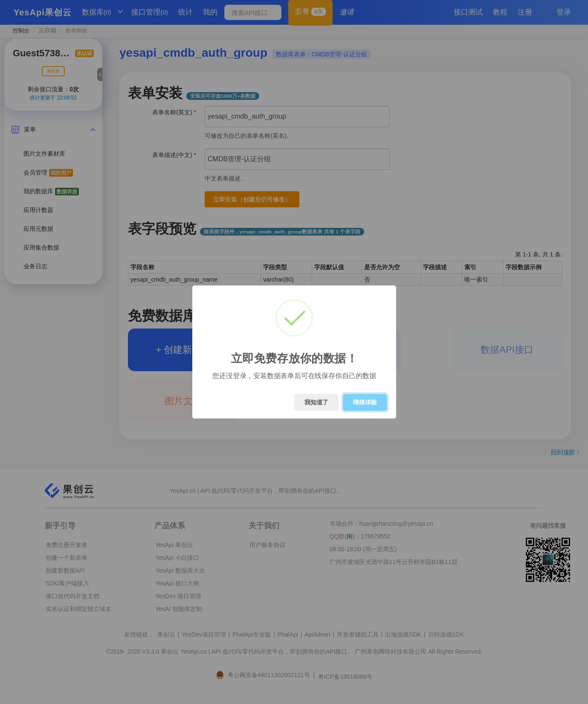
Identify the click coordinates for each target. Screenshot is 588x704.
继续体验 (365, 402)
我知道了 (316, 402)
